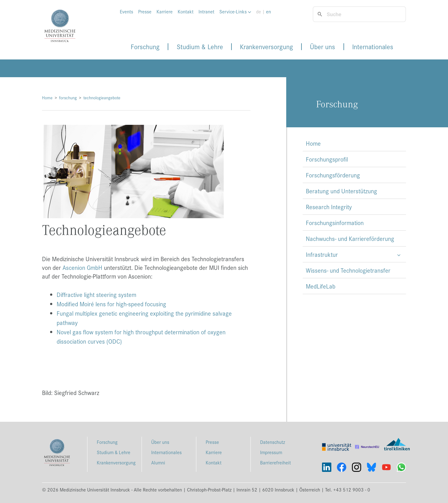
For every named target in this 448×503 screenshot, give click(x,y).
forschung (68, 98)
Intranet (206, 12)
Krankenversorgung (266, 47)
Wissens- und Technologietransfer (348, 270)
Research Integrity (329, 207)
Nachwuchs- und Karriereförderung (350, 238)
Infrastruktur (322, 254)
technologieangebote (102, 98)
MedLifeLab (321, 286)
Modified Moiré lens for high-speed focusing (111, 304)
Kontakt (186, 12)
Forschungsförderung (333, 175)
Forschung (145, 47)
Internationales (373, 47)
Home (47, 98)
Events (126, 12)
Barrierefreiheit (275, 462)
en (268, 12)
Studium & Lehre (200, 47)
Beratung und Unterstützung (341, 191)
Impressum (271, 452)
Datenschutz (273, 442)
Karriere (165, 12)
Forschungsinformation (335, 223)
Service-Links (235, 12)
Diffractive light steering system (96, 294)
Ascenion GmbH (82, 267)
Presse (145, 12)
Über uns (322, 47)
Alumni (158, 462)
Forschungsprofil (327, 159)
